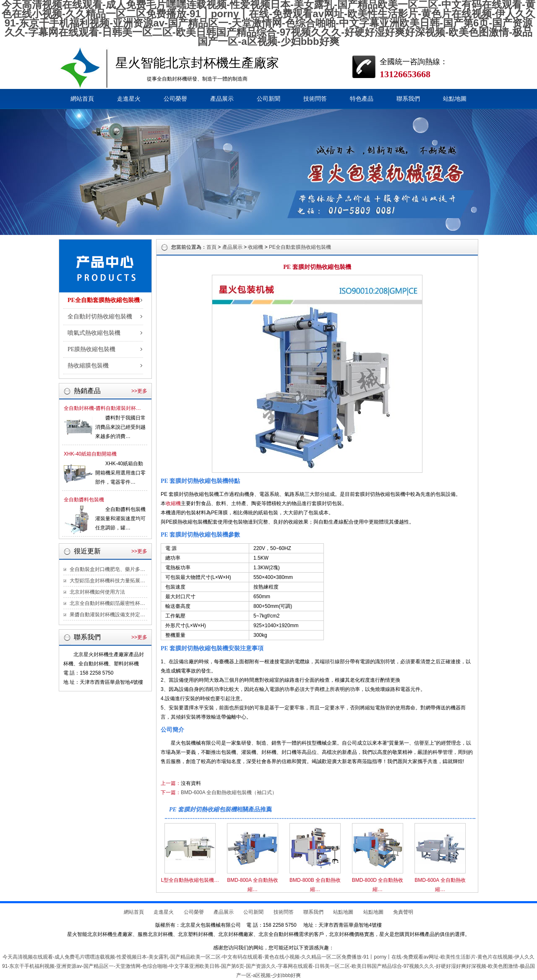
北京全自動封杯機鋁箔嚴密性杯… (107, 603)
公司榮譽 (175, 99)
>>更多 (139, 391)
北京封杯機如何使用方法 (97, 592)
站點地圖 (455, 99)
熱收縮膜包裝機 (88, 366)
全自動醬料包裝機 (84, 500)
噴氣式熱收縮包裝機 (94, 333)
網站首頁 (82, 99)
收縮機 (255, 247)
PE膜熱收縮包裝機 (91, 349)
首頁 (211, 247)
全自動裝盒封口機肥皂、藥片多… (107, 569)
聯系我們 (408, 99)
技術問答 (315, 99)
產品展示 (222, 99)
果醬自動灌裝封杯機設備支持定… (107, 615)
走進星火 (129, 99)
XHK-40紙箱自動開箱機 (90, 454)
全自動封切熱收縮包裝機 (100, 317)
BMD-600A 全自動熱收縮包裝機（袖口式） (229, 792)
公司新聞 (268, 99)
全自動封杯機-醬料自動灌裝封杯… (102, 408)
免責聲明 (403, 912)
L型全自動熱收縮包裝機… (190, 880)
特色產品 (362, 99)
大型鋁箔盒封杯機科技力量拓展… (107, 581)
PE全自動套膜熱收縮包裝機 (104, 300)
